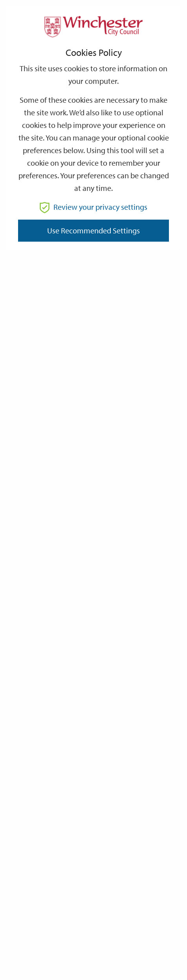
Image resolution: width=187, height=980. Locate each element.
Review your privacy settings (93, 207)
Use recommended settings (93, 230)
